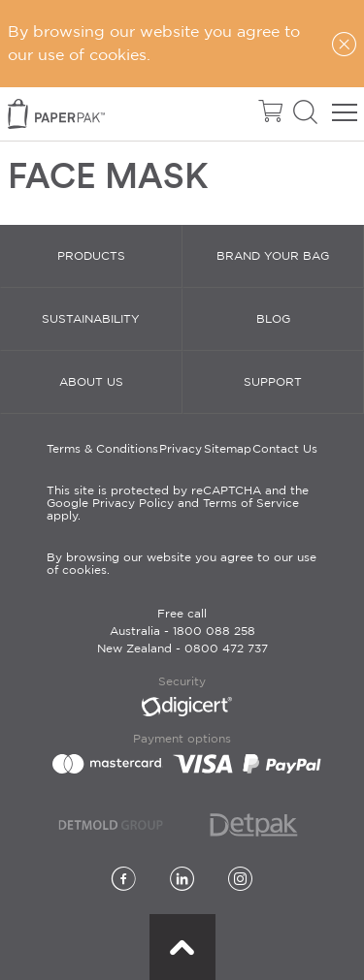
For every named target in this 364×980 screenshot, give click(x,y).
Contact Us (285, 449)
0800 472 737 (226, 649)
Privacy (181, 449)
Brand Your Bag (273, 256)
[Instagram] (240, 881)
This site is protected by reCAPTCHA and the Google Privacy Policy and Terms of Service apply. (178, 504)
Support (273, 382)
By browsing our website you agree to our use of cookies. (182, 564)
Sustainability (91, 319)
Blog (273, 319)
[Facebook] (124, 881)
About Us (91, 382)
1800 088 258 (214, 632)
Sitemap (228, 449)
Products (91, 256)
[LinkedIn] (182, 881)
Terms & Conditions (102, 449)
